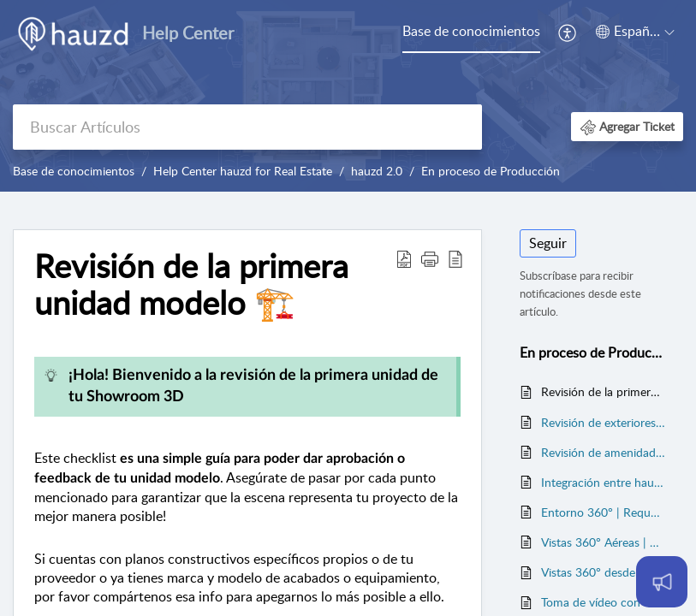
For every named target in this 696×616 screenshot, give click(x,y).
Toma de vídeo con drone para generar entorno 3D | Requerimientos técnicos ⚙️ (604, 602)
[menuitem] (471, 33)
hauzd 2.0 (377, 171)
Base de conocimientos (471, 31)
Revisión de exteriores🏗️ (604, 422)
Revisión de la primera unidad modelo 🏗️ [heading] (191, 285)
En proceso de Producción (491, 171)
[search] (247, 127)
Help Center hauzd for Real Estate (243, 171)
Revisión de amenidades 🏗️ (604, 452)
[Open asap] (662, 582)
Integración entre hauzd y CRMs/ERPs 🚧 (604, 482)
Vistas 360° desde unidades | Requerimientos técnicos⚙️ (604, 572)
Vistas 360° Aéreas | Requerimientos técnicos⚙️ (604, 542)
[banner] (348, 96)
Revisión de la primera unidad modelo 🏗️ (604, 391)
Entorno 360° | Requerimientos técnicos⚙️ (604, 512)
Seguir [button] (548, 243)
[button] (568, 33)
